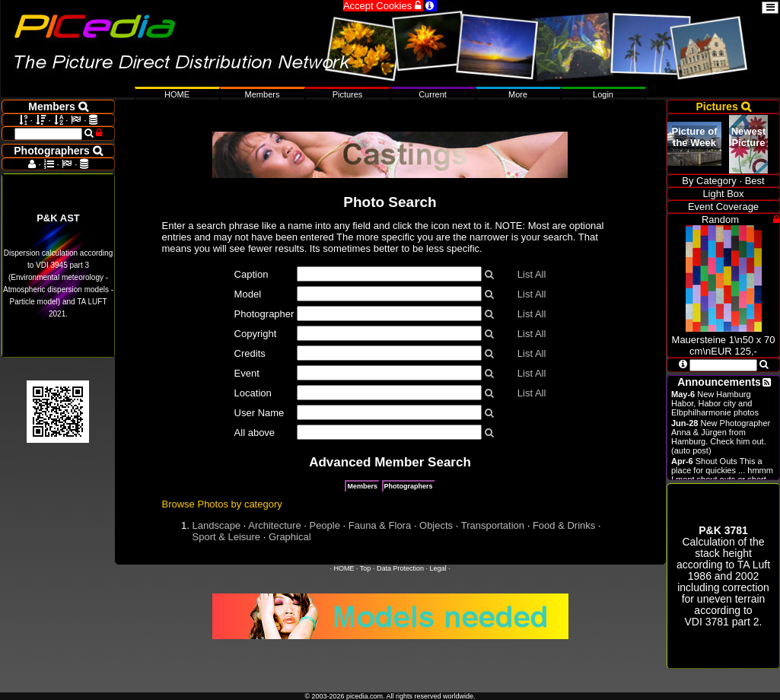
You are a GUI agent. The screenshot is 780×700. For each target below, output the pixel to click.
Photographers (409, 486)
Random (720, 220)
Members (362, 486)
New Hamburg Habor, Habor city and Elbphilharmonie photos (715, 403)
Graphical (290, 537)
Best (755, 181)
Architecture (274, 525)
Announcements (719, 382)
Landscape (217, 525)
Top (366, 568)
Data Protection (400, 568)
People (324, 525)
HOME (344, 568)
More (518, 94)
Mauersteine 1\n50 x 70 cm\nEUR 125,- (724, 340)
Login (603, 94)
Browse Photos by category (222, 504)
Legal (438, 568)
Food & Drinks (564, 525)
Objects (436, 525)
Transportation (493, 525)
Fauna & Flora (380, 525)
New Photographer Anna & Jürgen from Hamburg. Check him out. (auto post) (721, 437)
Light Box (723, 194)
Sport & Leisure (227, 537)
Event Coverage (723, 207)
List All (532, 274)
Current (433, 94)
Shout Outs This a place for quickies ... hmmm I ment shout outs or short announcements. (722, 475)
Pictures (348, 94)
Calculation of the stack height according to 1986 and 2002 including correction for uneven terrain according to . (723, 576)
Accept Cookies (383, 6)
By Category (709, 181)
